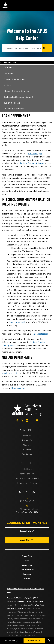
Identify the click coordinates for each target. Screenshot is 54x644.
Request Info (10, 640)
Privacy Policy (27, 556)
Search (47, 48)
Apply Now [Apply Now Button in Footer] (25, 540)
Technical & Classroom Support (18, 97)
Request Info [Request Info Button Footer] (25, 531)
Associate (27, 436)
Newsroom (27, 574)
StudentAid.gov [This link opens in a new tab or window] (35, 153)
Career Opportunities (27, 570)
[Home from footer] (27, 410)
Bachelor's (27, 441)
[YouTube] (37, 420)
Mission (27, 579)
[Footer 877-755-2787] (27, 501)
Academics (9, 67)
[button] (50, 5)
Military (7, 85)
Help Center (27, 469)
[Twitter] (22, 420)
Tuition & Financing (13, 103)
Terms (27, 561)
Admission (9, 73)
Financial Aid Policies (27, 483)
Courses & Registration (14, 79)
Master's (27, 445)
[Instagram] (27, 420)
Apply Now (32, 640)
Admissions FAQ (27, 474)
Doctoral (27, 450)
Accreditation (27, 565)
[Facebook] (17, 420)
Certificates (27, 455)
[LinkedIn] (32, 420)
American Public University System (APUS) (22, 598)
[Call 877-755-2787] (50, 641)
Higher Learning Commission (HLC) (32, 601)
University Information (14, 109)
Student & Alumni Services (16, 91)
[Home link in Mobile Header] (5, 5)
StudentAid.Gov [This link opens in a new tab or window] (18, 388)
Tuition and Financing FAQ (27, 479)
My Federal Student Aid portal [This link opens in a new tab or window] (31, 163)
